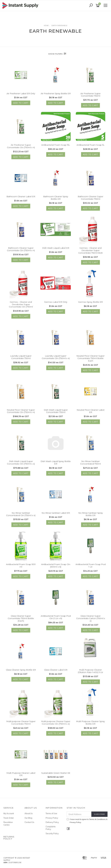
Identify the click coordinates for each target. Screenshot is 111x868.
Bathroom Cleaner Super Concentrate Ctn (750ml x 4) (21, 251)
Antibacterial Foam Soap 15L (56, 147)
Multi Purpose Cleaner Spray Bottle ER (90, 725)
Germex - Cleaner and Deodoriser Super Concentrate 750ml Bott (90, 253)
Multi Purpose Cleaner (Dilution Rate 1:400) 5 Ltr (90, 673)
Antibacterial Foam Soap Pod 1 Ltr (91, 568)
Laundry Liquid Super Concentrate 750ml (21, 359)
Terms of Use (51, 813)
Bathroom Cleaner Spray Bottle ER (56, 200)
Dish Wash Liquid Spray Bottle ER (56, 465)
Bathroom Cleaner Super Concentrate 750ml (90, 200)
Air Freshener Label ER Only (21, 93)
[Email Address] (79, 814)
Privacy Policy (52, 818)
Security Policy (52, 833)
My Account (9, 813)
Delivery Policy (52, 822)
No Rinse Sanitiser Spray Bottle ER (91, 516)
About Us (29, 813)
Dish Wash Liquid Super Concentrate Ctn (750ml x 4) (21, 465)
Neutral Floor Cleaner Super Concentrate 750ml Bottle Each (90, 361)
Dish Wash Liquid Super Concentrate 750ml (56, 413)
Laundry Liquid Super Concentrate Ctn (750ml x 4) (56, 359)
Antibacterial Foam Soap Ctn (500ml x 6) (56, 568)
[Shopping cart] (98, 6)
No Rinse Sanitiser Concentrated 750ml (90, 465)
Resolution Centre (8, 824)
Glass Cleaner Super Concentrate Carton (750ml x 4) (91, 621)
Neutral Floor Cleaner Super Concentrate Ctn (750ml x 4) (21, 413)
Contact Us (29, 822)
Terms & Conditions (97, 819)
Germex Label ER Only (56, 304)
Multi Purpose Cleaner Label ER (21, 776)
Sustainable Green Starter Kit (56, 775)
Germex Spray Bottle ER (90, 304)
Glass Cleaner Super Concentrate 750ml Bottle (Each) (21, 621)
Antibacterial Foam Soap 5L (91, 147)
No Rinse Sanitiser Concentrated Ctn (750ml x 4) (21, 516)
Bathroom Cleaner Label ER (21, 199)
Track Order (9, 818)
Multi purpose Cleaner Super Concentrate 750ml (21, 725)
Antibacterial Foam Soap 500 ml (21, 568)
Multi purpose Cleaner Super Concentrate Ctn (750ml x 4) (56, 725)
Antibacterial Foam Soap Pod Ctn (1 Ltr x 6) (56, 619)
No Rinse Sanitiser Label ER (56, 515)
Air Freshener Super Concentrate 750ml (91, 95)
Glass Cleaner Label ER (56, 672)
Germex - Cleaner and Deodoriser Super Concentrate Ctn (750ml (21, 307)
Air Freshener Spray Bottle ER (56, 93)
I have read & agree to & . (87, 821)
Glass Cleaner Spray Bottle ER (21, 672)
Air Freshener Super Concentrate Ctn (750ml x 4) (21, 148)
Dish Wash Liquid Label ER (56, 250)
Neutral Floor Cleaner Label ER (91, 413)
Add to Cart (21, 103)
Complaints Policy (51, 828)
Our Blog (28, 818)
